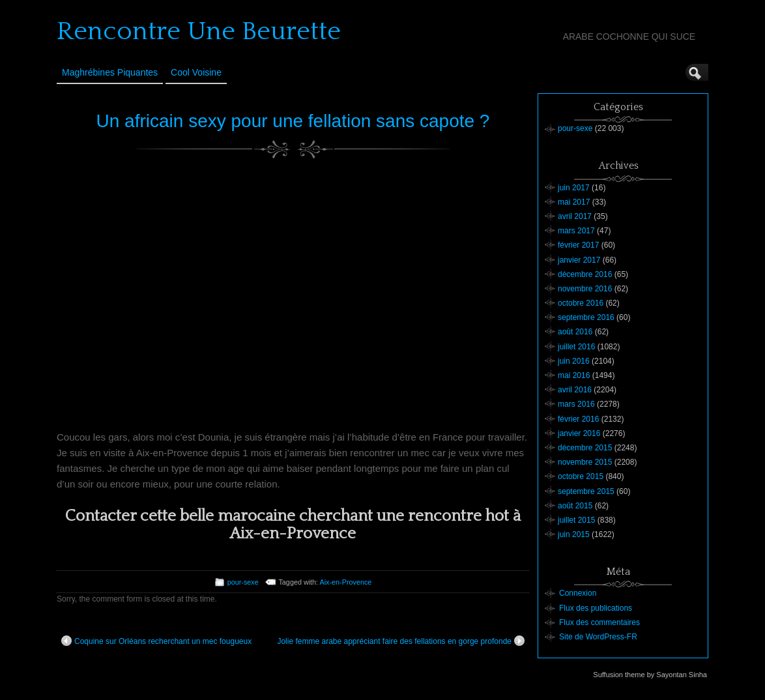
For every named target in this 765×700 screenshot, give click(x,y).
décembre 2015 (585, 448)
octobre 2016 (581, 303)
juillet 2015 (576, 520)
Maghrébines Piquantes (110, 72)
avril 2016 (575, 390)
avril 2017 (575, 216)
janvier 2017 (579, 260)
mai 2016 (574, 375)
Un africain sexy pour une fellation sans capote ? (293, 121)
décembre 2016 (585, 274)
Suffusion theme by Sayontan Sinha (650, 675)
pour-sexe (243, 582)
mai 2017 (574, 202)
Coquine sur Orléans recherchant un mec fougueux (156, 641)
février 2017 (578, 245)
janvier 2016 (579, 433)
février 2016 (578, 419)
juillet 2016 (576, 347)
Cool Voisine (196, 72)
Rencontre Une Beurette (199, 31)
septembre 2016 (586, 317)
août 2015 (575, 506)
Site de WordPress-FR (598, 637)
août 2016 (575, 332)
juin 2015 (574, 534)
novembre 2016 (585, 289)
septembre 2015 (586, 491)
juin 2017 (574, 188)
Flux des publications (596, 608)
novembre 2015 (585, 462)
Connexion (578, 593)
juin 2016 (574, 361)
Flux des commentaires (599, 622)
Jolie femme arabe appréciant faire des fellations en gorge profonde (401, 641)
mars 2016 (576, 404)
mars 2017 (576, 231)
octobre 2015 (581, 476)
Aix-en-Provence (346, 582)
